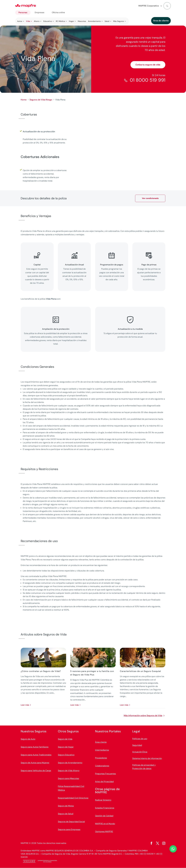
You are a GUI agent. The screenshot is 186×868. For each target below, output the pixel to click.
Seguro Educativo (66, 755)
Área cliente (101, 742)
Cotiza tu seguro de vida (148, 65)
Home (24, 100)
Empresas (40, 12)
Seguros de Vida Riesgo (41, 100)
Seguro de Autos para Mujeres (35, 763)
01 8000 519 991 (148, 80)
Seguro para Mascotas (68, 778)
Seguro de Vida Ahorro (69, 771)
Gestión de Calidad (104, 816)
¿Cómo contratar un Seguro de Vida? (41, 671)
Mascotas (82, 21)
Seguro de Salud (66, 814)
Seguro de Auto (28, 739)
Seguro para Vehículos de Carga (36, 771)
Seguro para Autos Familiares (35, 747)
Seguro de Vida (65, 739)
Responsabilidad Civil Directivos (73, 798)
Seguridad (137, 745)
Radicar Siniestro (103, 800)
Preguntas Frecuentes (105, 774)
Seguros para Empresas (69, 829)
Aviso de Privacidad (104, 782)
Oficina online (58, 12)
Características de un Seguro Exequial (140, 671)
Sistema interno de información (147, 758)
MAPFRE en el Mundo (105, 824)
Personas (23, 12)
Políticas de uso (140, 739)
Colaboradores (102, 766)
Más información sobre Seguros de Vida (143, 715)
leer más (25, 705)
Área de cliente (161, 21)
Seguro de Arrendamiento (70, 763)
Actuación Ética (140, 752)
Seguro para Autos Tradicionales (36, 755)
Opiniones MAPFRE (104, 832)
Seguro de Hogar (66, 747)
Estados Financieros (105, 808)
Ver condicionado (150, 198)
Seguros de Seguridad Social (71, 822)
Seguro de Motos (66, 806)
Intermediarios (102, 750)
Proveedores (101, 758)
